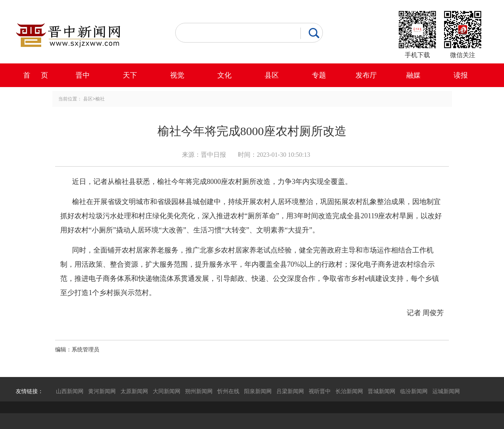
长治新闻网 (349, 391)
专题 (319, 75)
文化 (224, 75)
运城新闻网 (446, 391)
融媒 (413, 75)
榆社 (100, 99)
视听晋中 (320, 391)
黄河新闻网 (102, 391)
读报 (461, 75)
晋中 (83, 75)
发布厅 (366, 75)
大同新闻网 (167, 391)
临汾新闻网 (414, 391)
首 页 (36, 75)
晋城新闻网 (382, 391)
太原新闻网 (134, 391)
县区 (272, 75)
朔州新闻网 (199, 391)
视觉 (177, 75)
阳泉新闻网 (258, 391)
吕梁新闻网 (290, 391)
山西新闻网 (70, 391)
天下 (130, 75)
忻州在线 (228, 391)
